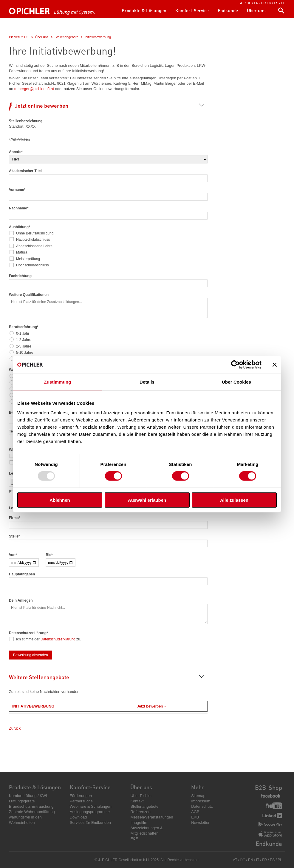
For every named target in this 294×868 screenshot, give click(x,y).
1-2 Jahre (24, 340)
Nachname (19, 208)
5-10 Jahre (25, 353)
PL (283, 3)
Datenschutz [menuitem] (202, 806)
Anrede (16, 152)
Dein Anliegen (21, 600)
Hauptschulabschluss (33, 240)
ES (276, 3)
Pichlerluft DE (19, 37)
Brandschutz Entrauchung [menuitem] (31, 806)
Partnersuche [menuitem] (81, 801)
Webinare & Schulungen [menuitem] (91, 806)
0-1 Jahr (23, 333)
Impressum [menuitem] (201, 801)
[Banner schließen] (275, 365)
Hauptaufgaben (22, 574)
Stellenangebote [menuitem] (144, 806)
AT (242, 3)
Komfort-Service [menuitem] (192, 10)
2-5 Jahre (24, 346)
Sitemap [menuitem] (198, 796)
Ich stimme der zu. (49, 639)
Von (13, 555)
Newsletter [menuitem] (200, 823)
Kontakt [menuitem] (137, 801)
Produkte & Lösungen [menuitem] (144, 10)
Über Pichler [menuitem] (141, 796)
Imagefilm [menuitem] (139, 823)
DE (249, 3)
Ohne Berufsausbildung (35, 233)
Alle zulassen (234, 500)
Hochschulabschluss (33, 265)
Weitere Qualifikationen (29, 295)
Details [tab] (147, 382)
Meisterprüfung (28, 259)
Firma (14, 518)
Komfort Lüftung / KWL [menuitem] (29, 796)
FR (269, 3)
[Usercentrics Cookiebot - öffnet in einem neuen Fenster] (235, 365)
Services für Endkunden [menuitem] (90, 823)
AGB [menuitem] (195, 812)
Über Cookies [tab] (236, 382)
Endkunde (269, 844)
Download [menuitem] (78, 817)
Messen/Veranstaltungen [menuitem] (152, 817)
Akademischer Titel (25, 171)
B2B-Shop (269, 787)
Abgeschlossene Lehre (35, 246)
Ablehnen (60, 500)
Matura (22, 252)
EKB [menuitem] (195, 817)
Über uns (42, 37)
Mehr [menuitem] (198, 787)
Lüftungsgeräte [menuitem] (22, 801)
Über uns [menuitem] (256, 10)
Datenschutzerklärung (58, 639)
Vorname (17, 190)
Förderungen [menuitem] (81, 796)
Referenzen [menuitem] (140, 812)
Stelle (14, 536)
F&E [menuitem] (134, 839)
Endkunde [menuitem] (228, 10)
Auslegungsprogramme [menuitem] (90, 812)
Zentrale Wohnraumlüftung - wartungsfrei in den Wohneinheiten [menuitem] (33, 817)
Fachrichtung (20, 276)
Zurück (15, 728)
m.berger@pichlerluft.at (34, 89)
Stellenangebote (66, 37)
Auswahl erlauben (147, 500)
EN (256, 3)
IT (263, 3)
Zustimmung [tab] (58, 382)
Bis (49, 555)
